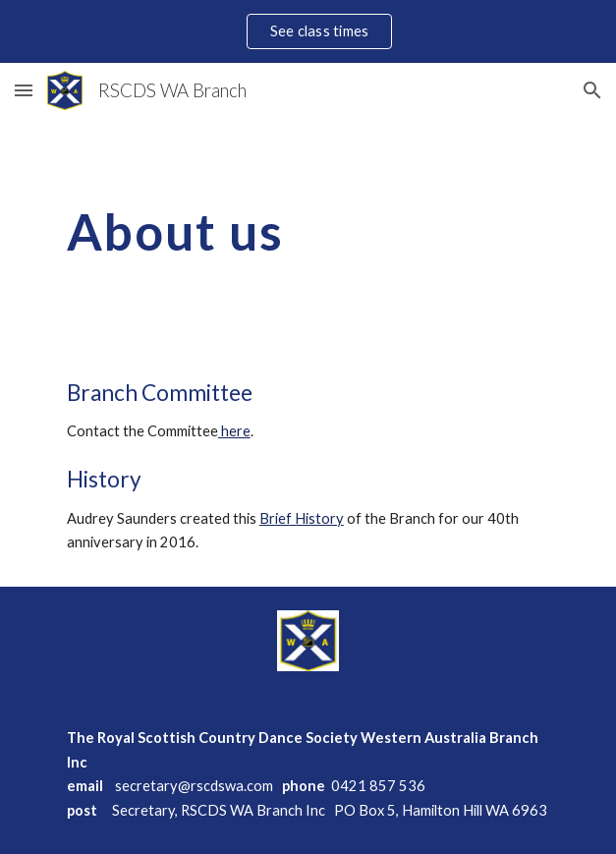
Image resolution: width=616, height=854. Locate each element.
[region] (308, 31)
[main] (308, 232)
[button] (24, 90)
